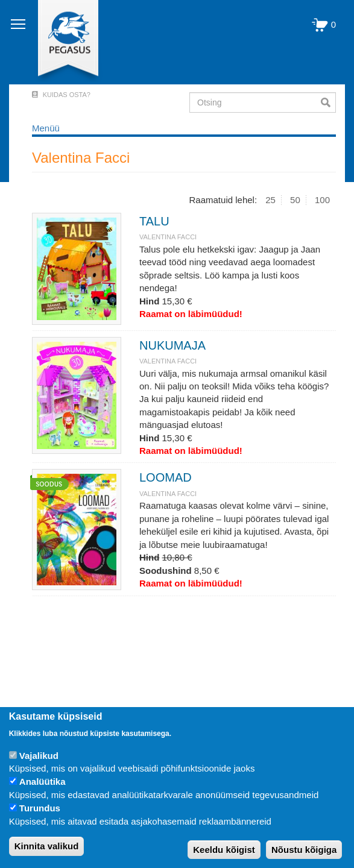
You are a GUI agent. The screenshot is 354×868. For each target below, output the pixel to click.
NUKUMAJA (172, 345)
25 (270, 200)
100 (322, 200)
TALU (154, 221)
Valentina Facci (168, 237)
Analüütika (43, 782)
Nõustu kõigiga (304, 850)
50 (295, 200)
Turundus (40, 808)
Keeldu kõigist (224, 850)
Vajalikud (39, 756)
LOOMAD (166, 477)
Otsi (328, 102)
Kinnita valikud (47, 846)
